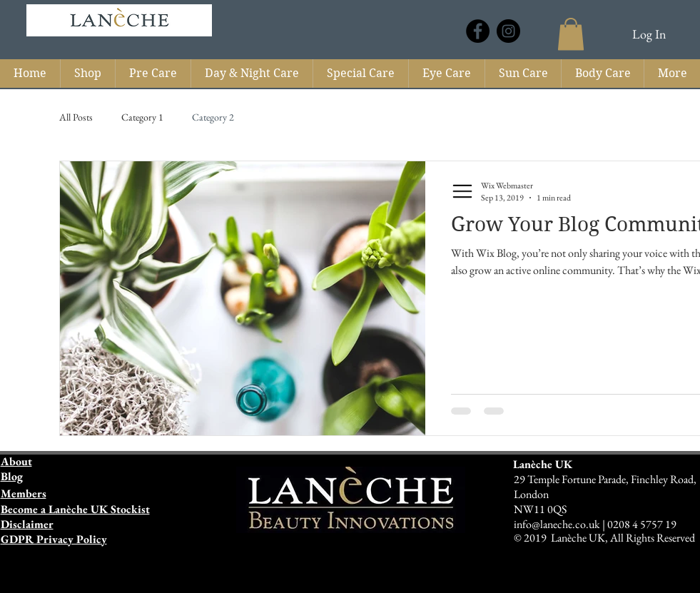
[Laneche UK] (478, 31)
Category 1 (142, 117)
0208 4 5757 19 (642, 524)
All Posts (76, 117)
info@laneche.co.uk (558, 524)
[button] (571, 34)
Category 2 (213, 117)
